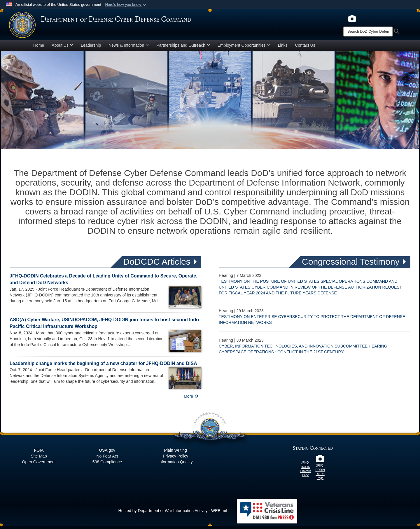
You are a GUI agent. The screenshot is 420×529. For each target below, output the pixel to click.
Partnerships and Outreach (183, 48)
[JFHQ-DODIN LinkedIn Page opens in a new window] (306, 460)
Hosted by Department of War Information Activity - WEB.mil (173, 513)
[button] (126, 5)
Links (283, 48)
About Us (62, 48)
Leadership (91, 48)
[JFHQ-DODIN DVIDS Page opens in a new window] (320, 463)
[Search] (368, 32)
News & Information (129, 48)
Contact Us (305, 48)
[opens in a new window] (352, 18)
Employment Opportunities (244, 48)
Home (39, 48)
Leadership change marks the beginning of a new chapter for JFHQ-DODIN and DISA (103, 366)
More (191, 399)
